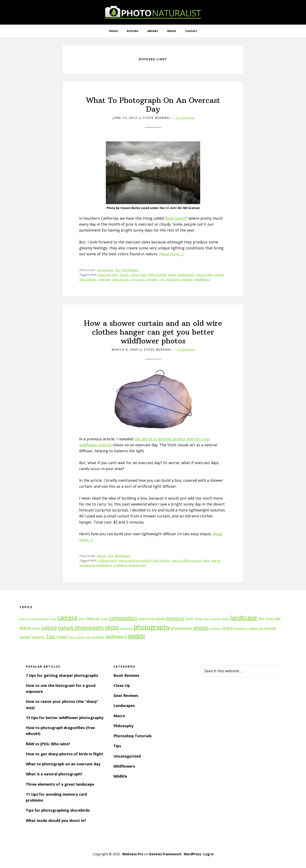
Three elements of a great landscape (60, 784)
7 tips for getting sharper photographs (62, 675)
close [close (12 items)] (81, 619)
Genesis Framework (165, 854)
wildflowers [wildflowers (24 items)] (116, 637)
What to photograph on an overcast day (63, 764)
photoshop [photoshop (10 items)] (215, 628)
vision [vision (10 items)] (72, 637)
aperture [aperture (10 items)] (24, 619)
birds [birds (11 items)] (53, 619)
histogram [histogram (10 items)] (216, 619)
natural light (204, 275)
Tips (118, 270)
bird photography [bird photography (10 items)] (40, 619)
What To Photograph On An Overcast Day (153, 105)
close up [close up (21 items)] (92, 618)
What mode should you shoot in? (56, 820)
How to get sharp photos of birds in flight (65, 754)
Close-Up (122, 685)
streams (152, 279)
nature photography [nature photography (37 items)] (81, 627)
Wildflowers (130, 270)
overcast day (120, 279)
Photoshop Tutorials (132, 736)
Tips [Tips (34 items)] (51, 636)
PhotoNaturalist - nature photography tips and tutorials (153, 12)
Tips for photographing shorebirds (58, 810)
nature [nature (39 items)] (49, 627)
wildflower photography (130, 565)
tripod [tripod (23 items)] (62, 637)
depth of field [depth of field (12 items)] (146, 619)
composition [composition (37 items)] (123, 618)
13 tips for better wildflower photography (65, 718)
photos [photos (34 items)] (201, 628)
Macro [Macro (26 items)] (25, 628)
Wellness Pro (133, 854)
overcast (104, 279)
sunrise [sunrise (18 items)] (270, 628)
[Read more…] (171, 254)
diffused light (157, 275)
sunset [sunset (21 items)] (25, 637)
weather (187, 279)
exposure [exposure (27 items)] (175, 618)
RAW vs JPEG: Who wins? (48, 744)
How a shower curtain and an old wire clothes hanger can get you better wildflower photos (153, 332)
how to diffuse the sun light (190, 561)
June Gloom (176, 218)
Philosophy (123, 726)
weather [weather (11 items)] (80, 637)
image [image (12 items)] (226, 619)
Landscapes (105, 270)
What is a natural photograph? (54, 774)
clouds (124, 275)
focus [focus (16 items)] (199, 618)
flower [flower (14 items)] (190, 619)
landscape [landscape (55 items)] (244, 617)
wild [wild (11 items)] (88, 637)
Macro (101, 556)
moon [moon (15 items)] (36, 628)
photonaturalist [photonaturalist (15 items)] (182, 628)
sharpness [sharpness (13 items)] (241, 628)
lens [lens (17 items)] (261, 618)
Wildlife (120, 776)
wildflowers (202, 279)
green (172, 275)
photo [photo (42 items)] (112, 627)
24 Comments (185, 118)
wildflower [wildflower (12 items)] (98, 637)
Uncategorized (127, 756)
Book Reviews (126, 675)
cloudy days (138, 275)
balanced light (108, 275)
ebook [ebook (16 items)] (160, 618)
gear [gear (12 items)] (206, 619)
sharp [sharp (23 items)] (228, 628)
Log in (208, 854)
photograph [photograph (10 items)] (126, 628)
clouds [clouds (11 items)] (104, 619)
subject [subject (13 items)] (253, 628)
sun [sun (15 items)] (261, 628)
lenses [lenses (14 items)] (270, 619)
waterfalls (173, 279)
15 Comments (186, 349)
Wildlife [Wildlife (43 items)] (136, 636)
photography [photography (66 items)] (152, 627)
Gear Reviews (126, 695)
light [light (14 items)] (278, 619)
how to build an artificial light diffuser (144, 561)
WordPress (192, 854)
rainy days (138, 279)
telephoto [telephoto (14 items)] (38, 637)
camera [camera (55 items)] (67, 617)
